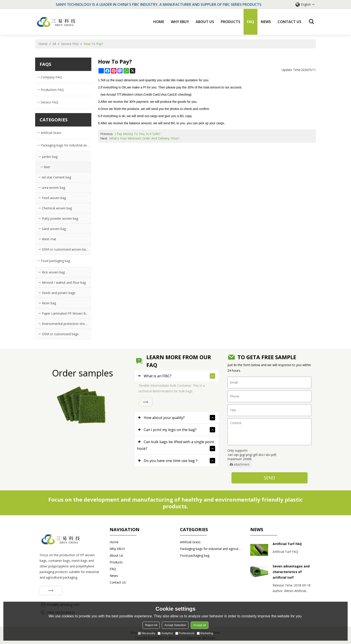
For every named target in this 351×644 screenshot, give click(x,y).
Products (230, 22)
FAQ (250, 22)
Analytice (165, 633)
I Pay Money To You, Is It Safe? (138, 134)
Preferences (185, 633)
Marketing (205, 633)
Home (159, 22)
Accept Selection (175, 625)
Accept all (199, 625)
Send (269, 478)
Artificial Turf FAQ (287, 544)
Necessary (147, 633)
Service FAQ (70, 44)
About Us (205, 22)
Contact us (289, 22)
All (54, 44)
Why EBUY (180, 22)
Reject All (151, 625)
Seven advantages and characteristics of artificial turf (291, 572)
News (266, 22)
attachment (239, 464)
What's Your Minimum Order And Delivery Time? (144, 138)
